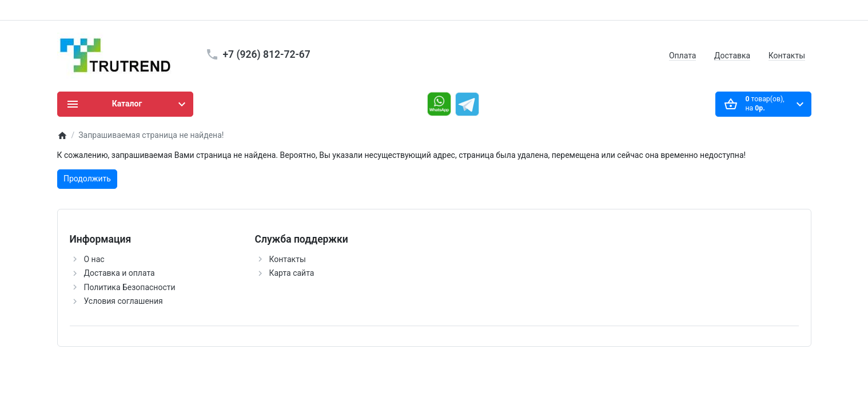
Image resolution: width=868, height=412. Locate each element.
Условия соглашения (124, 301)
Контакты (787, 56)
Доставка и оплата (120, 273)
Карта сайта (292, 273)
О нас (94, 259)
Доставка (732, 56)
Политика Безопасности (130, 287)
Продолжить (87, 179)
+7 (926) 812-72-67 (267, 54)
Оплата (683, 56)
